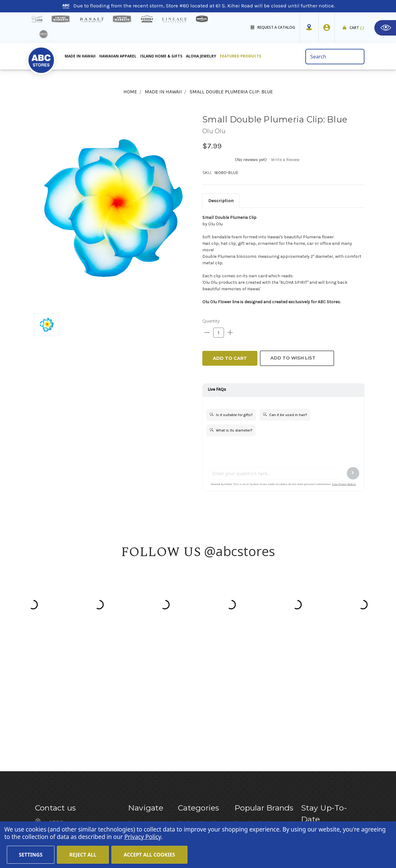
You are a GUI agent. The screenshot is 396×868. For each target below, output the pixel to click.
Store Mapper (144, 707)
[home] (41, 58)
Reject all (83, 855)
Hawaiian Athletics (257, 707)
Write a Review (285, 160)
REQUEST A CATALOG (276, 27)
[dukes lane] (37, 19)
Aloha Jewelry (201, 56)
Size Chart (140, 757)
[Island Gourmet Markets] (61, 19)
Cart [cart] (357, 28)
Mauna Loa (248, 699)
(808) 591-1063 (67, 732)
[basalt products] (92, 20)
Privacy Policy (143, 837)
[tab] (221, 201)
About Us (139, 699)
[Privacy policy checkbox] (303, 753)
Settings (31, 855)
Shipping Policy (147, 740)
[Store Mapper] (309, 28)
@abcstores (240, 551)
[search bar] (335, 57)
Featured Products (241, 56)
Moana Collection (256, 724)
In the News (142, 732)
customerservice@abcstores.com (89, 748)
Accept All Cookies (149, 855)
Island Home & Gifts (161, 56)
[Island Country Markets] (122, 19)
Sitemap (138, 749)
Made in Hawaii (80, 56)
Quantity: (211, 321)
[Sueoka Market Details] (147, 19)
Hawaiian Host (252, 690)
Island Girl (247, 715)
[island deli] (43, 34)
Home (135, 690)
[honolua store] (202, 19)
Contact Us (141, 715)
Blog (133, 724)
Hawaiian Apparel (118, 56)
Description (221, 201)
